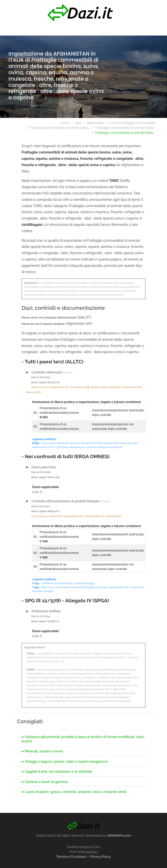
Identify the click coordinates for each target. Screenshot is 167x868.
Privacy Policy (100, 857)
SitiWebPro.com (119, 836)
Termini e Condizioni (71, 857)
